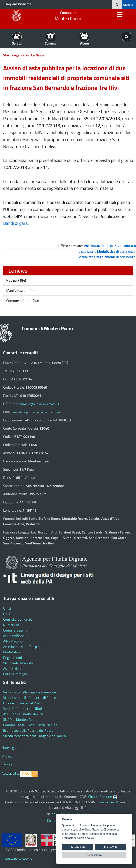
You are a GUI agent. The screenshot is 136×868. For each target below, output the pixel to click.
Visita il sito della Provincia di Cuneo (30, 698)
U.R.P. (8, 614)
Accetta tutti (78, 847)
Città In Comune (100, 797)
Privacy (7, 756)
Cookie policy (86, 838)
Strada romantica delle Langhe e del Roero (35, 736)
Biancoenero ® (107, 802)
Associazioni (12, 669)
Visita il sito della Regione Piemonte (29, 692)
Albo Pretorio (13, 641)
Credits (7, 765)
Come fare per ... (15, 630)
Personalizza (94, 855)
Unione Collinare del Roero (23, 703)
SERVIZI (129, 5)
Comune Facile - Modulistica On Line (30, 725)
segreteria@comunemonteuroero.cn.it (37, 412)
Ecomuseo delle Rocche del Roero (28, 730)
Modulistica (12, 652)
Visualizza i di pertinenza (107, 257)
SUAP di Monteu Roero (20, 719)
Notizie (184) (16, 280)
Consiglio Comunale (18, 619)
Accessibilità (11, 773)
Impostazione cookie (17, 858)
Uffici (7, 608)
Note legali (9, 748)
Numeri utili (12, 625)
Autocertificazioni (16, 636)
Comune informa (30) (22, 301)
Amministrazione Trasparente (25, 647)
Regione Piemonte (19, 4)
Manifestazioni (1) (20, 290)
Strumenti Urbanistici (19, 663)
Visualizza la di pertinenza (107, 251)
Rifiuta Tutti (111, 847)
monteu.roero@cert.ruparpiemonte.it (36, 404)
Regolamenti (13, 658)
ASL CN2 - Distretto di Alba (23, 714)
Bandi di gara (15, 223)
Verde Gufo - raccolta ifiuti (23, 709)
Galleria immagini (16, 674)
